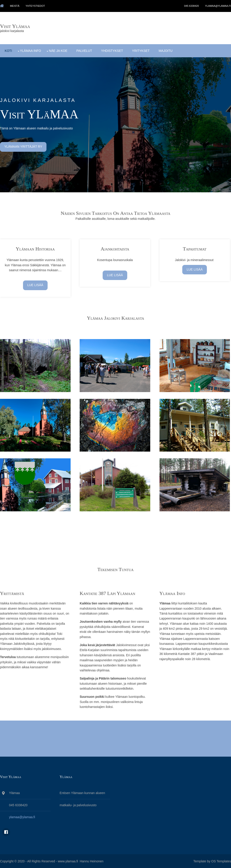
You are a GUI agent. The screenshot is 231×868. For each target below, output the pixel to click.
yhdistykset (112, 50)
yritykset (141, 50)
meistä (15, 6)
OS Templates (221, 861)
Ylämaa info (30, 50)
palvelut (84, 50)
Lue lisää (35, 285)
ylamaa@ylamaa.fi (218, 6)
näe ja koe (58, 50)
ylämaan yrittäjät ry (23, 146)
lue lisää (116, 274)
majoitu (165, 50)
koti (8, 50)
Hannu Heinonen (91, 861)
